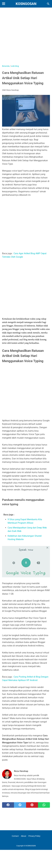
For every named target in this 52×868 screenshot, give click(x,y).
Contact (15, 836)
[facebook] (8, 805)
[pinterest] (32, 805)
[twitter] (20, 805)
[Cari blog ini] (48, 4)
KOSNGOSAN (26, 4)
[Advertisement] (26, 37)
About (24, 836)
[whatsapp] (44, 805)
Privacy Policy (34, 836)
